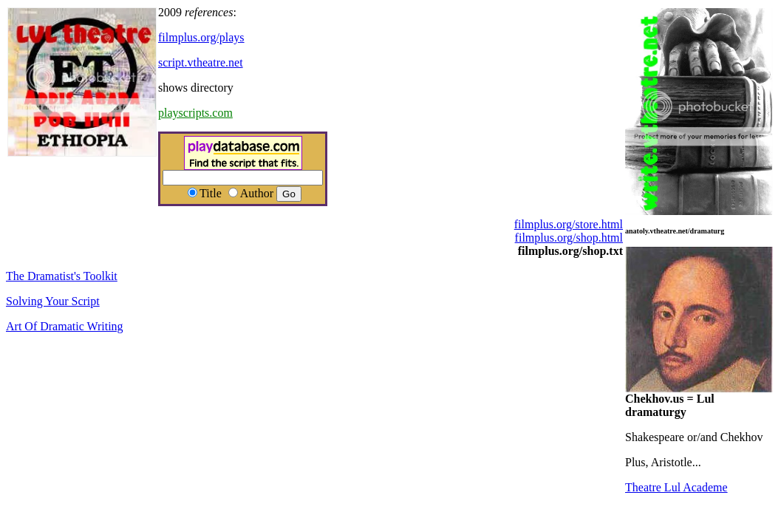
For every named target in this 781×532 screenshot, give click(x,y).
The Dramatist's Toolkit (62, 276)
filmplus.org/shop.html (569, 238)
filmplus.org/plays (201, 37)
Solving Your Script (53, 301)
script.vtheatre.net (201, 62)
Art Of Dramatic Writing (65, 326)
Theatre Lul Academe (676, 487)
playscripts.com (195, 113)
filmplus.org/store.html (569, 224)
